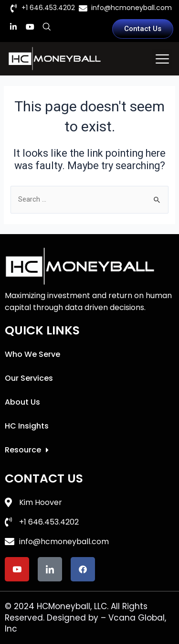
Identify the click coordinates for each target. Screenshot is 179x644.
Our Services (29, 378)
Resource (27, 450)
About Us (22, 402)
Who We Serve (32, 354)
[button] (162, 59)
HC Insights (27, 426)
